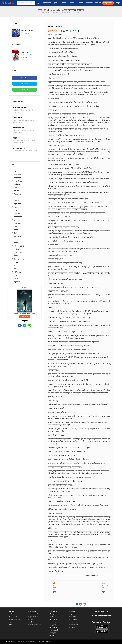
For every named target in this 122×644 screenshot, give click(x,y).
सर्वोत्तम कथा (33, 611)
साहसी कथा (17, 220)
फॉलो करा (27, 34)
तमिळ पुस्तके (54, 622)
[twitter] (102, 615)
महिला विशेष (17, 204)
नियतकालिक (17, 194)
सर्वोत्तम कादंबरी (34, 614)
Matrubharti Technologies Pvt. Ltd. (28, 641)
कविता (15, 197)
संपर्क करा (98, 3)
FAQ (11, 625)
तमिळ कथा (74, 627)
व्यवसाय (16, 262)
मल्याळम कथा (74, 625)
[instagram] (98, 615)
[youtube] (106, 615)
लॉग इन (118, 3)
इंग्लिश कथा (74, 619)
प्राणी (15, 269)
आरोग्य (16, 230)
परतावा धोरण (13, 622)
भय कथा (16, 243)
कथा (15, 171)
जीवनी (15, 233)
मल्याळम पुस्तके (54, 630)
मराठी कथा (74, 617)
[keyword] (26, 3)
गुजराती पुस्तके (54, 617)
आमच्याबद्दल (12, 611)
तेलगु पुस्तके (53, 625)
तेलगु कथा (73, 630)
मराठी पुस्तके (53, 619)
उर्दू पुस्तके (53, 635)
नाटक (15, 207)
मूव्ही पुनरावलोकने (19, 246)
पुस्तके (56, 3)
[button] (34, 3)
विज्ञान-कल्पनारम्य (19, 259)
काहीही (16, 279)
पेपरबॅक (73, 3)
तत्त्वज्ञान (16, 227)
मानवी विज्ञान (17, 223)
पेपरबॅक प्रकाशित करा (35, 625)
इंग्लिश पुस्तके (54, 611)
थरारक (16, 256)
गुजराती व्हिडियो (34, 617)
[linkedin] (110, 615)
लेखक (31, 619)
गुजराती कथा (74, 614)
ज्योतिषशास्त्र (17, 272)
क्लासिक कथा (18, 184)
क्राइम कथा (17, 282)
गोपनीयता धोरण (13, 617)
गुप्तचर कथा (17, 214)
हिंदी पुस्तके (53, 614)
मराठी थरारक (24, 57)
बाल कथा (16, 188)
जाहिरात (81, 3)
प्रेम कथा (16, 210)
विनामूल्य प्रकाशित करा (109, 3)
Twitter (25, 84)
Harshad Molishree (27, 30)
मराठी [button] (38, 3)
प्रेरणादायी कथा (18, 181)
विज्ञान (15, 275)
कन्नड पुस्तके (53, 633)
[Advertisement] (25, 344)
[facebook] (94, 615)
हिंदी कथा (73, 611)
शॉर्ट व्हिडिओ (33, 622)
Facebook (25, 78)
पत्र (14, 240)
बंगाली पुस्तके (54, 627)
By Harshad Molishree (27, 55)
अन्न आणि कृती (18, 236)
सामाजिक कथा (18, 217)
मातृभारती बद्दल (47, 3)
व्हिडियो (64, 3)
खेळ (15, 266)
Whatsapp (25, 90)
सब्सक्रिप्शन (89, 3)
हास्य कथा (16, 191)
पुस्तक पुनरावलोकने (19, 253)
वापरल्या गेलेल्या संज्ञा (14, 619)
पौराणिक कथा (18, 249)
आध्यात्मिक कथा (18, 175)
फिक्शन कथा (17, 178)
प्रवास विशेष (17, 201)
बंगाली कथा (74, 622)
